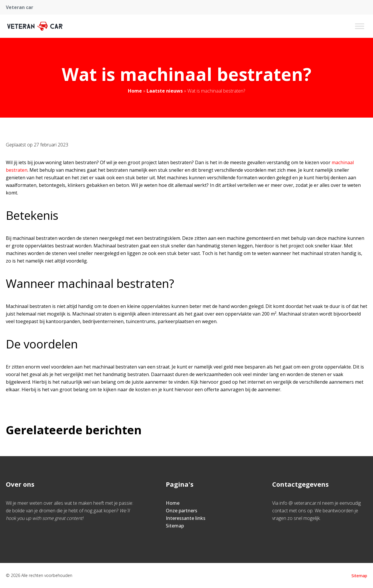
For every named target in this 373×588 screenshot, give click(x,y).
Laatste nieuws (165, 91)
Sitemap (175, 526)
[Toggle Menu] (360, 26)
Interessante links (186, 518)
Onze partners (182, 511)
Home (135, 91)
